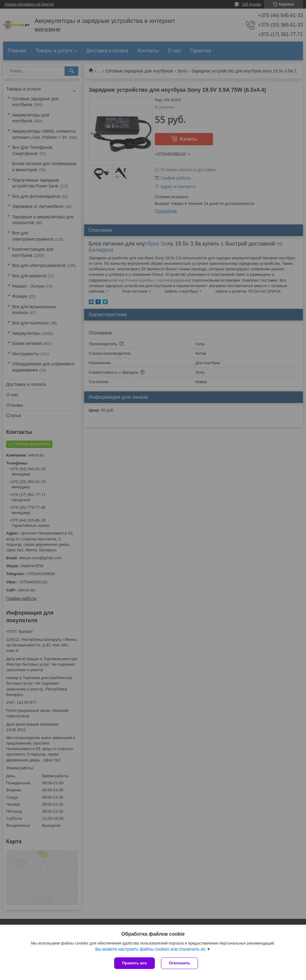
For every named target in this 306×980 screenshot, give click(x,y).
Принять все (134, 963)
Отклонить (179, 963)
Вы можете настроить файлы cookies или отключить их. (151, 949)
